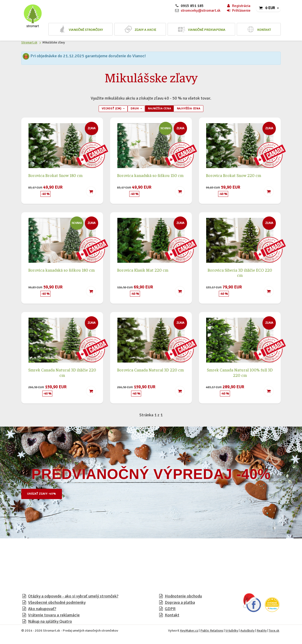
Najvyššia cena (197, 109)
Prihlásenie (238, 11)
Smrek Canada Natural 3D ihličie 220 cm (62, 374)
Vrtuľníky (232, 632)
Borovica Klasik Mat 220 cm (143, 271)
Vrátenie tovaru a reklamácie (54, 616)
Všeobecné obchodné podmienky (57, 604)
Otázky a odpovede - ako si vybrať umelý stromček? (73, 597)
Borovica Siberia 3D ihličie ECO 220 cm (240, 274)
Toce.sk (274, 632)
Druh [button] (132, 109)
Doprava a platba (180, 604)
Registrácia (238, 6)
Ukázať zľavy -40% (46, 495)
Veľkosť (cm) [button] (103, 109)
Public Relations (212, 632)
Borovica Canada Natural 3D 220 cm (150, 371)
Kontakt (172, 616)
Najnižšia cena (161, 109)
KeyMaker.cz (189, 632)
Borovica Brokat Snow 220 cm (234, 177)
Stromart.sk (29, 42)
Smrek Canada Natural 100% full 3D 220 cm (240, 374)
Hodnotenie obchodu (183, 597)
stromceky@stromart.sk (201, 11)
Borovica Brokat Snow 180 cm (55, 177)
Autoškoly (247, 632)
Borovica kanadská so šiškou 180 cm (61, 271)
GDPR (170, 610)
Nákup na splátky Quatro (50, 623)
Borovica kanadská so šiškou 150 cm (150, 177)
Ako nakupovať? (42, 610)
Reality (262, 632)
